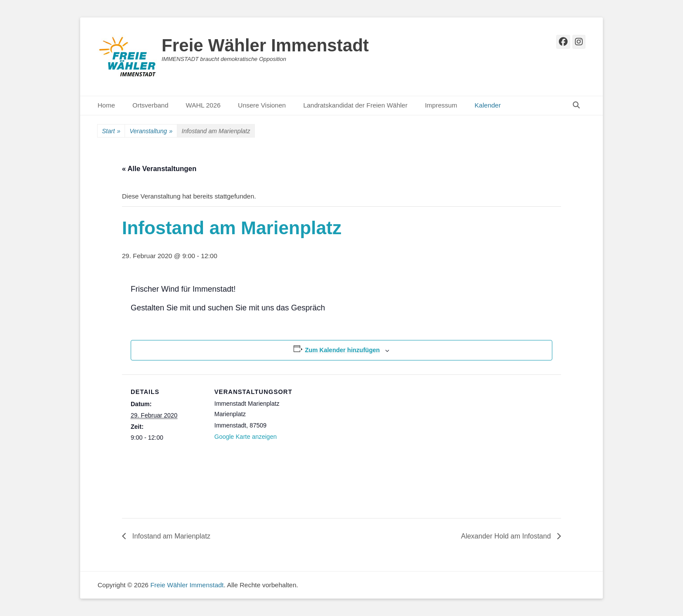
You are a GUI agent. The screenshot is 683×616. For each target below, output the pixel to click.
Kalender (488, 105)
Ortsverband (150, 105)
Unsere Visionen (262, 105)
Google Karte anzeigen (245, 437)
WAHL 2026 (203, 105)
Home (106, 105)
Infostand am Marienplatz (170, 536)
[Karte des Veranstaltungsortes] (344, 435)
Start (111, 131)
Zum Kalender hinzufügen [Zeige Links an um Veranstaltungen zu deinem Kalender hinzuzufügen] (342, 350)
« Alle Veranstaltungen (159, 169)
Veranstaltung (151, 131)
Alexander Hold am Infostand (507, 536)
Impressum (441, 105)
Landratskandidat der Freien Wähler (355, 105)
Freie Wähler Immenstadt (265, 45)
